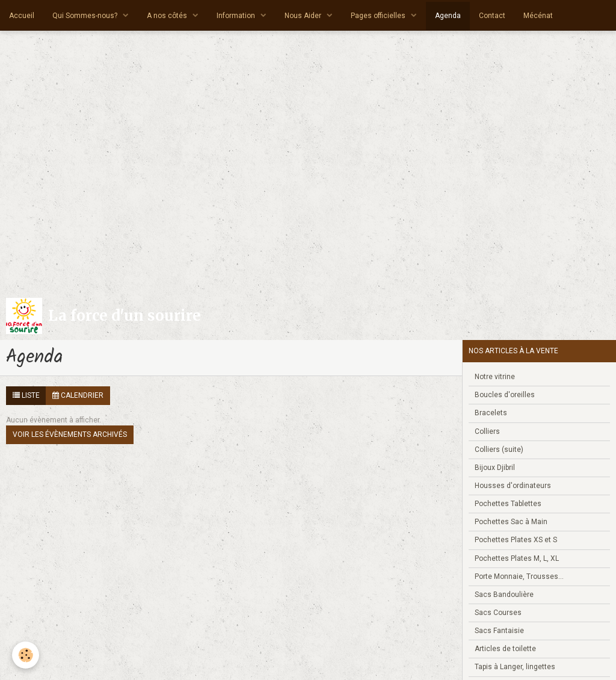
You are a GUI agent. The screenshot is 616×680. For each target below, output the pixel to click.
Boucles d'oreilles (505, 395)
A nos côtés (168, 16)
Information (237, 16)
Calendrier (78, 395)
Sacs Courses (498, 613)
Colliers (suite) (499, 450)
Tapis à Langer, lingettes (515, 667)
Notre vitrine (495, 377)
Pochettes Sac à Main (511, 522)
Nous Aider (304, 16)
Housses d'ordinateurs (513, 486)
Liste (26, 395)
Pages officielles (379, 16)
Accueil (22, 16)
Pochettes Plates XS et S (516, 540)
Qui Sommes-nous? (86, 16)
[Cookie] (26, 655)
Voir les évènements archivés (70, 434)
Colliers (487, 431)
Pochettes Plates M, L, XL (517, 558)
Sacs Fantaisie (499, 631)
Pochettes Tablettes (508, 504)
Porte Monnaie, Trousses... (519, 576)
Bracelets (491, 413)
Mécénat (538, 16)
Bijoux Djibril (495, 468)
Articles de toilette (505, 649)
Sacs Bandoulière (504, 595)
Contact (492, 16)
